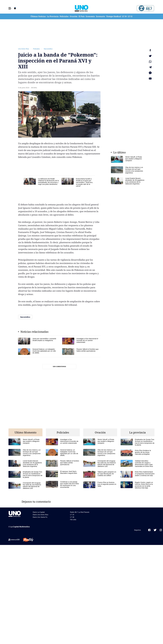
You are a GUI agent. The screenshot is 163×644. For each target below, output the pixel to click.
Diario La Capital (39, 512)
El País (82, 16)
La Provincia (53, 16)
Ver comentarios (59, 367)
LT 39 (124, 16)
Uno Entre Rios (24, 49)
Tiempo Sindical (114, 16)
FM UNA (73, 520)
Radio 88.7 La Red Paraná (80, 512)
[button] (10, 8)
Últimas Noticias (38, 16)
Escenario (101, 16)
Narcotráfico (48, 49)
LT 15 (130, 16)
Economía (90, 16)
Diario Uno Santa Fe (40, 517)
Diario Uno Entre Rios (40, 515)
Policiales (64, 16)
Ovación (74, 16)
